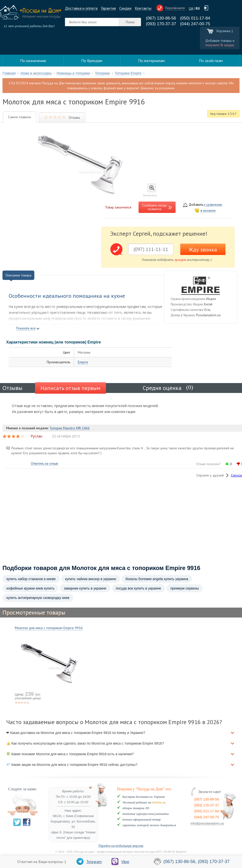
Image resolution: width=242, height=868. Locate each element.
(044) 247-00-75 (195, 24)
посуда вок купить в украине (138, 588)
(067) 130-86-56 (161, 18)
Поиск (130, 22)
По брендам (92, 61)
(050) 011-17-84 (195, 18)
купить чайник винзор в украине (91, 579)
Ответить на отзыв (44, 464)
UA (191, 8)
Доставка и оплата (81, 8)
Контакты (143, 8)
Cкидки (125, 8)
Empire (83, 362)
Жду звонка (203, 250)
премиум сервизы (185, 588)
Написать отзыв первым (71, 388)
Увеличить (150, 190)
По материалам (151, 61)
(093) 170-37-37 (161, 24)
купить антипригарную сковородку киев (38, 598)
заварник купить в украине (85, 588)
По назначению (33, 61)
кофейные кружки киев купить (30, 588)
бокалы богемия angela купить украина (157, 579)
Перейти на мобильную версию (121, 846)
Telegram (89, 862)
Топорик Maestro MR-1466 (70, 428)
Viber (120, 862)
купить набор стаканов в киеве (31, 579)
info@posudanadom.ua (207, 823)
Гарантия (108, 8)
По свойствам (211, 61)
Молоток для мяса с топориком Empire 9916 (49, 628)
